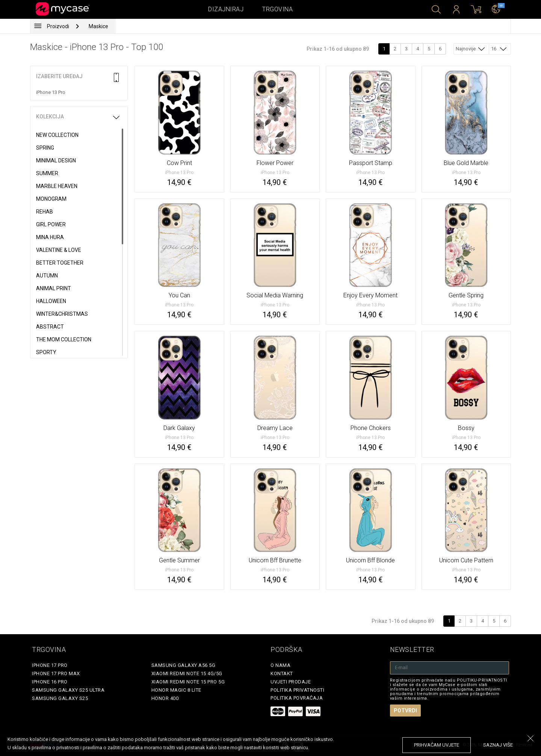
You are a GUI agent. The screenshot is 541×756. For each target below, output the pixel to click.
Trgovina (277, 9)
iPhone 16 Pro (50, 682)
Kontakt (282, 673)
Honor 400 (165, 698)
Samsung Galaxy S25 (60, 698)
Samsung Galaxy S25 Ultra (68, 690)
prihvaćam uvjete (437, 745)
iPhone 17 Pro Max (56, 673)
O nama (280, 665)
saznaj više (498, 745)
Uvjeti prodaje (291, 682)
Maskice (98, 26)
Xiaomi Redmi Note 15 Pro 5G (188, 682)
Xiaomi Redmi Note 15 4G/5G (187, 673)
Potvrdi (405, 711)
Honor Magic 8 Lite (176, 690)
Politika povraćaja (297, 698)
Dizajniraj (226, 9)
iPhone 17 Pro (50, 665)
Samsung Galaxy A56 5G (184, 665)
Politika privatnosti (297, 690)
